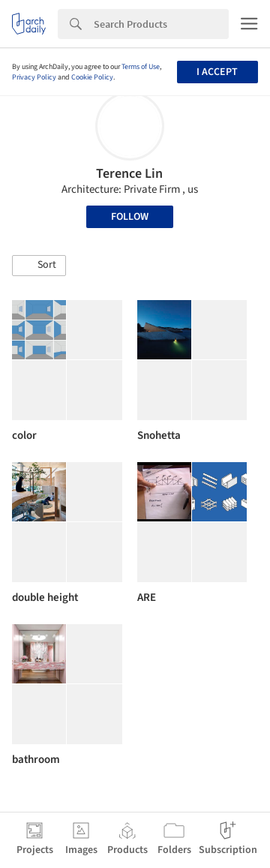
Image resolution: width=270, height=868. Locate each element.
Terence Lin (129, 174)
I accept (217, 72)
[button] (39, 266)
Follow (130, 217)
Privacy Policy (34, 77)
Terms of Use (141, 67)
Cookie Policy (92, 77)
